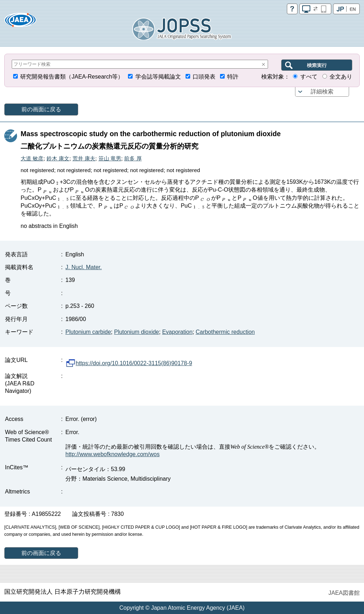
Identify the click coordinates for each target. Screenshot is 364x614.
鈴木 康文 (58, 158)
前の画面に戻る (41, 109)
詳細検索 (322, 92)
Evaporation (177, 332)
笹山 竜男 (110, 158)
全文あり (341, 77)
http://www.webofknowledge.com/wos (113, 454)
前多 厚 (133, 158)
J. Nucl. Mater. (84, 267)
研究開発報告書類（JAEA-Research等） (72, 77)
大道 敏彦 (32, 158)
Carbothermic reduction (225, 332)
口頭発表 (204, 77)
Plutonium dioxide (136, 332)
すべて (309, 77)
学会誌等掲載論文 (158, 77)
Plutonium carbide (88, 332)
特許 (233, 77)
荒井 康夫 (84, 158)
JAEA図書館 (344, 593)
